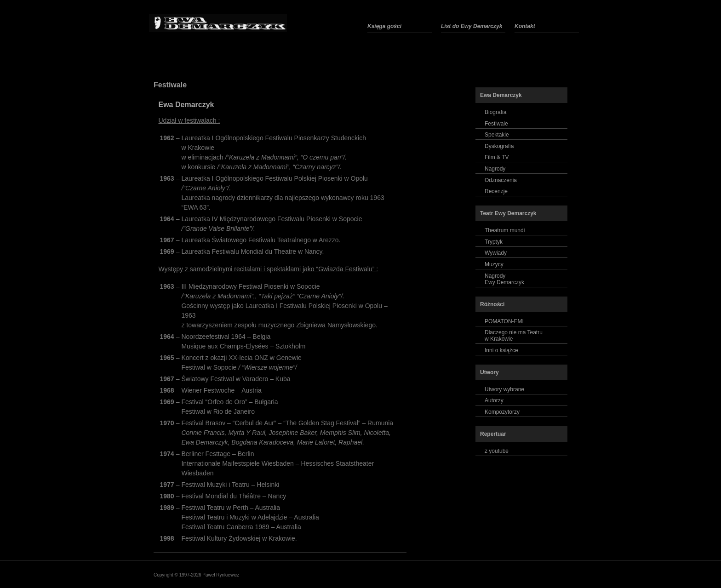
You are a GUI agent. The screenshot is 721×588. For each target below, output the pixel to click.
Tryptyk (494, 242)
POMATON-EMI (504, 321)
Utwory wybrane (504, 389)
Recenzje (496, 191)
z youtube (497, 451)
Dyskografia (499, 146)
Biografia (495, 112)
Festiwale (170, 85)
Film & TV (497, 157)
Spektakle (497, 135)
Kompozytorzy (502, 412)
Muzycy (494, 264)
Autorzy (494, 400)
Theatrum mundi (505, 230)
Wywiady (496, 253)
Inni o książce (501, 350)
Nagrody (495, 169)
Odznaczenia (501, 180)
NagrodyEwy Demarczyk (504, 279)
